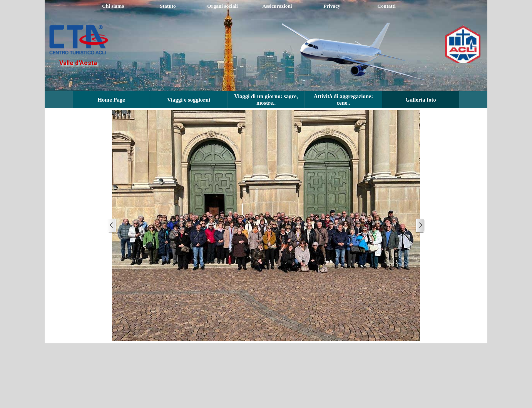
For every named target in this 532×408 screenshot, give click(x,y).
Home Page (111, 100)
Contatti (386, 6)
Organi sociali (223, 6)
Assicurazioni (277, 6)
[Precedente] (112, 226)
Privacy (332, 6)
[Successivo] (420, 226)
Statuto (168, 6)
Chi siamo (113, 6)
